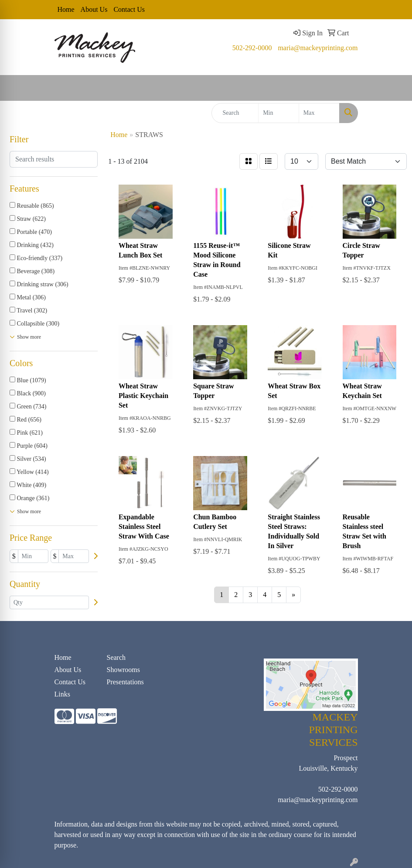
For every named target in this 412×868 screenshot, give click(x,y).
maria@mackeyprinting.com (318, 48)
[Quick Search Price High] (319, 113)
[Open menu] (395, 88)
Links (62, 694)
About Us (94, 9)
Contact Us (129, 9)
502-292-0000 (252, 48)
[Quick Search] (235, 113)
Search (116, 657)
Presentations (125, 682)
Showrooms (123, 670)
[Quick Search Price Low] (279, 113)
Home (66, 9)
